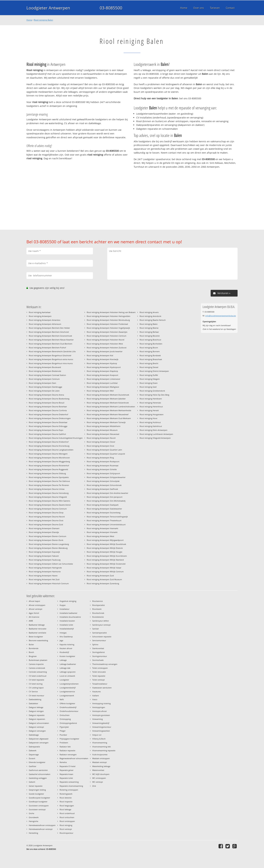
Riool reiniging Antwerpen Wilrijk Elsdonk (105, 548)
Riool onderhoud (67, 813)
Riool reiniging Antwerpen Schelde (102, 469)
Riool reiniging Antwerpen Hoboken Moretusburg (108, 320)
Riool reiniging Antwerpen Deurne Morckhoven (49, 458)
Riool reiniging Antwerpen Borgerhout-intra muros (51, 363)
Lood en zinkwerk (67, 676)
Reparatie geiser (67, 770)
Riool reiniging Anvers (149, 312)
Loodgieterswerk (67, 696)
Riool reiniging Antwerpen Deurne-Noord (47, 517)
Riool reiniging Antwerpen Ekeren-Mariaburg (48, 548)
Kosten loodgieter (67, 656)
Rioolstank (97, 609)
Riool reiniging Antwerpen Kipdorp (102, 363)
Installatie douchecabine (70, 617)
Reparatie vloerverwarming (71, 786)
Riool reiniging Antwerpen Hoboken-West (105, 344)
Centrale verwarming (38, 672)
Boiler (31, 644)
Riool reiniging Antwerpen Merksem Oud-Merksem (109, 418)
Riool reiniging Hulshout (150, 422)
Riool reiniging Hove (148, 418)
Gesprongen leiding (37, 790)
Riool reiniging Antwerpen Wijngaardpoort (105, 540)
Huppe (63, 605)
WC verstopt (98, 782)
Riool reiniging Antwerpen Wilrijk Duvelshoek (106, 544)
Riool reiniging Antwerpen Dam (42, 383)
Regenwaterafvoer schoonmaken (74, 758)
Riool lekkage (65, 809)
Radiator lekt (65, 747)
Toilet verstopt (98, 680)
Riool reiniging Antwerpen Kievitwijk (103, 359)
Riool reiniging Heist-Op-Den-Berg (154, 395)
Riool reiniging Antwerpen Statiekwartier (104, 509)
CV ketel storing (36, 684)
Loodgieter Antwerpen (48, 8)
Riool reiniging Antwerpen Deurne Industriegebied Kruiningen (56, 438)
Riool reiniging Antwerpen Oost (100, 446)
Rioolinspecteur (66, 833)
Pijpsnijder (64, 727)
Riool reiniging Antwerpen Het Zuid (44, 579)
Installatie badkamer (68, 613)
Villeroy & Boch (99, 739)
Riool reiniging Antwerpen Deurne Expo (46, 430)
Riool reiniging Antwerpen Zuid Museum (104, 579)
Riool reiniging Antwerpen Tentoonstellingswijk (107, 517)
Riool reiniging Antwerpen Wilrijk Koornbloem (107, 556)
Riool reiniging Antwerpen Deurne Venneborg (49, 493)
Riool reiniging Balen (43, 20)
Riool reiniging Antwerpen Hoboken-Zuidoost (107, 348)
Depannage (34, 755)
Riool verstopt (66, 829)
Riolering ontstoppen (69, 790)
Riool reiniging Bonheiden (151, 344)
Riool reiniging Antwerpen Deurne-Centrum (48, 509)
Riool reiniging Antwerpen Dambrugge (45, 387)
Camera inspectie (36, 664)
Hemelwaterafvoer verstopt (41, 829)
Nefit (62, 699)
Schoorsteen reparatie (102, 637)
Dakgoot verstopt (36, 727)
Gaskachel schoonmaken (40, 774)
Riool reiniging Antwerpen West (100, 536)
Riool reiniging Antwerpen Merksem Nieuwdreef (108, 414)
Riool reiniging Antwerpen (40, 316)
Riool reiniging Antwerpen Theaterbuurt (104, 520)
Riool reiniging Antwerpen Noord (101, 438)
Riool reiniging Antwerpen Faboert (44, 556)
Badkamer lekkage (37, 625)
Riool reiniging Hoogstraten (152, 414)
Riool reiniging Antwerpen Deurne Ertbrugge (48, 426)
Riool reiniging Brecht (149, 363)
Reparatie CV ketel (68, 766)
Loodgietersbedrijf (68, 688)
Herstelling (33, 833)
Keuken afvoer (66, 648)
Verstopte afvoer (100, 711)
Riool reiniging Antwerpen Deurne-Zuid (46, 524)
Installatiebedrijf (67, 629)
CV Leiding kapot (36, 688)
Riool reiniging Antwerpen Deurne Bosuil (47, 403)
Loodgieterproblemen (69, 684)
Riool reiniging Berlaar (149, 332)
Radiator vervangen (68, 755)
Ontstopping (65, 719)
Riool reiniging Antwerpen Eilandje (44, 532)
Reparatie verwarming (69, 782)
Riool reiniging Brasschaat (151, 359)
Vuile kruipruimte (100, 755)
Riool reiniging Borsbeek (150, 355)
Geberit (32, 782)
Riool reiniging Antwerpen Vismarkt (102, 532)
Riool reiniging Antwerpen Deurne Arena (46, 395)
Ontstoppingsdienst (68, 723)
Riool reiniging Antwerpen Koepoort (102, 375)
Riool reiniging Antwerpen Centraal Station (47, 375)
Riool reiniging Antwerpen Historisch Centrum (49, 583)
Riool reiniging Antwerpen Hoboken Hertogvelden (109, 316)
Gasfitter (32, 766)
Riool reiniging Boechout (150, 340)
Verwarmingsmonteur (102, 727)
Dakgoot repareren (37, 719)
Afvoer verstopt (36, 609)
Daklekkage (34, 735)
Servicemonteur (99, 640)
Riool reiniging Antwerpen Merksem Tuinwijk (106, 422)
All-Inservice (34, 617)
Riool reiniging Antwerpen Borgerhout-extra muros (51, 359)
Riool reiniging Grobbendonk (152, 391)
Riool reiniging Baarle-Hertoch (153, 320)
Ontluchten (65, 715)
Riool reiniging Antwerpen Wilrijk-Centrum (105, 572)
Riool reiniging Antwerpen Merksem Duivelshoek (108, 395)
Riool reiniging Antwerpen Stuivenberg (104, 513)
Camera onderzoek (37, 668)
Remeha (63, 762)
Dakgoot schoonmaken (39, 723)
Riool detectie (66, 798)
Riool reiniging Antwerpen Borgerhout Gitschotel (50, 355)
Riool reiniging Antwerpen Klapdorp (102, 371)
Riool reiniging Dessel (149, 367)
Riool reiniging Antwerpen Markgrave (103, 387)
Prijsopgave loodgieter (69, 739)
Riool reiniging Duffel (149, 375)
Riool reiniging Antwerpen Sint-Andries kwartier (107, 493)
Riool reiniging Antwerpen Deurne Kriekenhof (49, 442)
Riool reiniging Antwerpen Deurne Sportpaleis (49, 477)
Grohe (31, 813)
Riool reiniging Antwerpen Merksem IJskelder (106, 399)
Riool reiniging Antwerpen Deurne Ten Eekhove (49, 481)
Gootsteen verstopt (37, 809)
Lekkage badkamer (68, 664)
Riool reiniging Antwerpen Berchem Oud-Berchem (51, 344)
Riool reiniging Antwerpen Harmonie (45, 572)
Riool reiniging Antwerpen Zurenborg (103, 583)
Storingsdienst (98, 652)
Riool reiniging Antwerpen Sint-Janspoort (105, 497)
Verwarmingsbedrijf (101, 723)
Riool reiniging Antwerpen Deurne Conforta (48, 410)
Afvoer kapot (34, 601)
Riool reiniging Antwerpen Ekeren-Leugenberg (49, 544)
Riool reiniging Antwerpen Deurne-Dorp (46, 513)
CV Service (33, 691)
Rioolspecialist (98, 605)
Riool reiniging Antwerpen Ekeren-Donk (46, 540)
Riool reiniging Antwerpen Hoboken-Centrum (106, 336)
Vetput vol (97, 735)
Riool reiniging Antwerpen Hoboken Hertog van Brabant (111, 312)
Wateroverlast (98, 770)
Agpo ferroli (34, 613)
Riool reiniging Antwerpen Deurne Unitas (47, 489)
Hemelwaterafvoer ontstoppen (42, 825)
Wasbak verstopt (100, 762)
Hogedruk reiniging (68, 601)
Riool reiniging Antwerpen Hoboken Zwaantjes (107, 332)
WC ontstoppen (99, 778)
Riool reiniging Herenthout (151, 407)
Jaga (61, 640)
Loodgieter (64, 680)
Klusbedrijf (64, 652)
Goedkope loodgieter (38, 802)
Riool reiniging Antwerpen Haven (43, 576)
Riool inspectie (66, 802)
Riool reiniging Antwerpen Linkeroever (103, 379)
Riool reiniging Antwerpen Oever (101, 442)
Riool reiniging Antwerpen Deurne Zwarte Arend (50, 505)
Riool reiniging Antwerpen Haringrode (45, 568)
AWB (31, 621)
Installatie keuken (67, 621)
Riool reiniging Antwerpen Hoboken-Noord (105, 340)
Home (29, 20)
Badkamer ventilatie (37, 633)
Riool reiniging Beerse (149, 328)
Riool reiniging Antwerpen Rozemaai (103, 466)
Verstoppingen (99, 707)
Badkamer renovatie (38, 629)
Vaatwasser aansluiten (102, 688)
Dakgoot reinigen (36, 711)
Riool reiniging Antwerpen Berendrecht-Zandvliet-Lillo (52, 351)
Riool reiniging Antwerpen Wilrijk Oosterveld (106, 564)
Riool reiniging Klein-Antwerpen (153, 430)
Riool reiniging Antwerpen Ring (100, 458)
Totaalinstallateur (100, 684)
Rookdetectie (98, 617)
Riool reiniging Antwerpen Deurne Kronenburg (49, 446)
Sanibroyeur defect (101, 621)
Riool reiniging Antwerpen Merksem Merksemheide (109, 410)
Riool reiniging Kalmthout (151, 426)
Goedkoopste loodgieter (39, 798)
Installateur (64, 609)
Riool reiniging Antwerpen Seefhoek (102, 489)
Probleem (64, 743)
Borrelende (34, 648)
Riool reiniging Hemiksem (151, 399)
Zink (94, 786)
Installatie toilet (66, 625)
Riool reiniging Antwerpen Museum (102, 430)
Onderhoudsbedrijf (68, 707)
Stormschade (98, 660)
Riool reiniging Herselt (149, 410)
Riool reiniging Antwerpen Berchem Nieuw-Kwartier (51, 340)
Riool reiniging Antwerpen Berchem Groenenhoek (50, 336)
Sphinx (95, 644)
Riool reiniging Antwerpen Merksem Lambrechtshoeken (111, 407)
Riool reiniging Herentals (150, 403)
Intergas (63, 633)
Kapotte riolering (67, 644)
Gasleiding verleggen (38, 778)
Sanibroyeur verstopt (101, 625)
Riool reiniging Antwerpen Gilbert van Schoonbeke (51, 564)
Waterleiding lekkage (101, 766)
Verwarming (97, 719)
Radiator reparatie (67, 750)
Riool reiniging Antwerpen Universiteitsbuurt (106, 524)
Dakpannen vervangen (39, 743)
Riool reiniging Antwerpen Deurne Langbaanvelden (51, 450)
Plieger (63, 731)
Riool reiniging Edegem (150, 379)
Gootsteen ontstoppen (39, 806)
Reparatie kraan (66, 774)
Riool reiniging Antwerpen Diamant (44, 528)
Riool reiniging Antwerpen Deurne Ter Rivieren (49, 485)
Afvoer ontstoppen (37, 605)
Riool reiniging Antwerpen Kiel (100, 355)
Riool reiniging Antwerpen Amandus (45, 320)
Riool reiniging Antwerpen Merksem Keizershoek (108, 403)
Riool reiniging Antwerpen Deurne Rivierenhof (49, 466)
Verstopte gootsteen (101, 715)
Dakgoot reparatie (37, 715)
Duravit (32, 758)
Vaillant (96, 696)
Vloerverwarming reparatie (104, 750)
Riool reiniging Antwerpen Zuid (100, 576)
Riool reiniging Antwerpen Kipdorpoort (104, 367)
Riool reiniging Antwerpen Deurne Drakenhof (48, 414)
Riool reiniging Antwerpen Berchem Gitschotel (49, 332)
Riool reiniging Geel (148, 387)
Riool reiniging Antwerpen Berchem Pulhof (47, 348)
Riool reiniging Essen (149, 383)
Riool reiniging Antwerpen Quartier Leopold (106, 454)
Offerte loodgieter (67, 703)
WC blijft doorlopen (101, 774)
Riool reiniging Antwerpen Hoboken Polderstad (107, 324)
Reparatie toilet (66, 778)
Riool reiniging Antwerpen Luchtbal (102, 383)
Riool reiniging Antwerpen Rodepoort (103, 461)
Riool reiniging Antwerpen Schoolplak (103, 481)
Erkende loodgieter (37, 762)
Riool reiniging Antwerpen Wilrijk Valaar (104, 568)
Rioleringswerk (66, 794)
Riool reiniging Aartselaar (40, 312)
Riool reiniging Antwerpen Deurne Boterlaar (48, 407)
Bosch (31, 652)
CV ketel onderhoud (38, 676)
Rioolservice (97, 601)
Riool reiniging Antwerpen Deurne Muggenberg (49, 461)
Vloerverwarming (100, 743)
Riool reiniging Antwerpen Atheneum (45, 324)
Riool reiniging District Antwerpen (154, 371)
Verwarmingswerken (101, 731)
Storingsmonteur (100, 656)
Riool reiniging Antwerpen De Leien (44, 391)
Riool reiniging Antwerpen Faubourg (45, 560)
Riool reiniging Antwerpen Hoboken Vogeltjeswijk (108, 328)
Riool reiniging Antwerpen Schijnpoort (103, 473)
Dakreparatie (34, 747)
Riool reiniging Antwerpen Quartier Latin (104, 450)
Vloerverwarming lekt (102, 747)
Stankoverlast (98, 648)
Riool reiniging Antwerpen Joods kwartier (105, 351)
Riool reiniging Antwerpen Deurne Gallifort (47, 434)
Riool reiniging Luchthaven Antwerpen (156, 434)
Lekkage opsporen (68, 672)
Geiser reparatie (36, 786)
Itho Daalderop (66, 637)
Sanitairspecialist (100, 633)
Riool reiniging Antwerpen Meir (100, 391)
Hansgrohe (34, 821)
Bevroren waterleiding (38, 640)
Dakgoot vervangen (37, 731)
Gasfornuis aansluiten (38, 770)
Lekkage (63, 660)
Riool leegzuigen (67, 806)
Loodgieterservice (67, 691)
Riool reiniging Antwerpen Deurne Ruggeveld (48, 469)
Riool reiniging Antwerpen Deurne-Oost (46, 520)
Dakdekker (33, 703)
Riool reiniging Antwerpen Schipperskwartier (106, 477)
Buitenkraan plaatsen (38, 660)
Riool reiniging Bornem (150, 351)
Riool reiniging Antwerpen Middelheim (104, 426)
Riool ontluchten (67, 817)
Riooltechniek (98, 613)
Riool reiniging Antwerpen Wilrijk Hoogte (104, 552)
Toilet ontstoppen (100, 668)
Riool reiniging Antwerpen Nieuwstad (103, 434)
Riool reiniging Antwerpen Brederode (45, 371)
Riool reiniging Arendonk (150, 316)
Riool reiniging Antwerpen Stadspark (103, 505)
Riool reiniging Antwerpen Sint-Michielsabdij (106, 501)
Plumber (63, 735)
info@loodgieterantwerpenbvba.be (221, 316)
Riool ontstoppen (67, 821)
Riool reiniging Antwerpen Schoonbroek (104, 485)
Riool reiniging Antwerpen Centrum (44, 379)
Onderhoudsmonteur (69, 711)
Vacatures (96, 691)
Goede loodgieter (36, 794)
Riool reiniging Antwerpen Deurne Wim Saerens (49, 501)
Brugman (33, 656)
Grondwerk (34, 817)
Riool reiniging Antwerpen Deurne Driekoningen (50, 418)
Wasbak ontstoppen (101, 758)
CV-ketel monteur (36, 696)
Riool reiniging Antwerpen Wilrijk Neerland (105, 560)
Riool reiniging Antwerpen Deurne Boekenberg (49, 399)
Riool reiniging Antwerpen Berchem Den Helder (49, 328)
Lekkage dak (65, 668)
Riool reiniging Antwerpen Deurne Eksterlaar (48, 422)
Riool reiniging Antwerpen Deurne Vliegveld (48, 497)
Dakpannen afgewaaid (39, 739)
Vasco (95, 699)
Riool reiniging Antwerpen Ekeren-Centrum (47, 536)
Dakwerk (33, 750)
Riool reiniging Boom (149, 348)
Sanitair (96, 629)
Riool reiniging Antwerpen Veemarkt (102, 528)
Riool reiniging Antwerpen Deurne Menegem (48, 454)
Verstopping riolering (101, 703)
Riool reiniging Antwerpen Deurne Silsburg (47, 473)
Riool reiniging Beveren (150, 336)
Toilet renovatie (99, 672)
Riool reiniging (66, 825)
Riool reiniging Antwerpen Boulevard (45, 367)
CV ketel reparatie (36, 680)
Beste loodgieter (36, 637)
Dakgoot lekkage (36, 707)
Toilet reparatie (99, 676)
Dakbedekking (35, 699)
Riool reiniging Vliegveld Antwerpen (155, 438)
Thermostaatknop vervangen (105, 664)
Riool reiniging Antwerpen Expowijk (44, 552)
